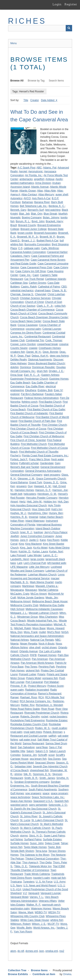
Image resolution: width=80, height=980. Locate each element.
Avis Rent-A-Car (41, 198)
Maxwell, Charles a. (47, 586)
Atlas (40, 191)
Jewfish (15, 536)
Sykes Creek (52, 843)
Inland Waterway (35, 521)
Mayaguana (17, 590)
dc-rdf (21, 951)
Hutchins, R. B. (19, 517)
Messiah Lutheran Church (43, 613)
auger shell (62, 195)
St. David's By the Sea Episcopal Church (33, 809)
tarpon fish (16, 847)
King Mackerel (33, 544)
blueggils (15, 218)
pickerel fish (33, 671)
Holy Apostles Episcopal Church (29, 505)
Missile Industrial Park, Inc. (42, 621)
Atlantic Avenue (40, 187)
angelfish (39, 179)
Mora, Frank (31, 632)
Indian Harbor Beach (51, 517)
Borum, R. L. (23, 221)
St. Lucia (25, 820)
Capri (36, 275)
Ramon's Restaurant (50, 694)
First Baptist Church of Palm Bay (37, 421)
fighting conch (29, 402)
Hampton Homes (24, 490)
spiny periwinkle (38, 805)
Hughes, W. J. (18, 513)
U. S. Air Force (44, 882)
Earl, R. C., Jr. (32, 375)
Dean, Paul (24, 356)
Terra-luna (41, 851)
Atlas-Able (50, 191)
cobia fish (60, 306)
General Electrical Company (26, 475)
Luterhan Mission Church (42, 575)
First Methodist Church (34, 444)
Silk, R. (28, 774)
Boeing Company (32, 218)
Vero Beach (52, 897)
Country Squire (19, 348)
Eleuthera (31, 390)
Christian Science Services (35, 298)
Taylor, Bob (54, 847)
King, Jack (26, 548)
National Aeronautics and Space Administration (37, 636)
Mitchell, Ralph (23, 628)
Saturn (30, 751)
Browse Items (39, 970)
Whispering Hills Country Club (27, 916)
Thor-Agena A (30, 862)
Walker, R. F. (33, 905)
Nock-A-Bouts (47, 644)
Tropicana (16, 882)
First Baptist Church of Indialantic (29, 413)
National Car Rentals (42, 640)
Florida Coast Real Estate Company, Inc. (45, 456)
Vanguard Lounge (51, 893)
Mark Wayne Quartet (42, 582)
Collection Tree (17, 970)
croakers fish (18, 352)
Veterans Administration (24, 901)
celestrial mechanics (22, 290)
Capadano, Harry (20, 256)
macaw (55, 578)
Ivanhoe (38, 532)
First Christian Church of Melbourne (44, 436)
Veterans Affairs (48, 901)
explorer (15, 394)
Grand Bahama (19, 482)
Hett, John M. (34, 502)
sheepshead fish (39, 770)
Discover (58, 360)
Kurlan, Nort (56, 552)
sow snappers (33, 793)
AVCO (27, 198)
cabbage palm (32, 248)
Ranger (15, 697)
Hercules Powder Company (42, 498)
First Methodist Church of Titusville (39, 452)
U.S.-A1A (16, 889)
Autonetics (16, 198)
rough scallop (59, 728)
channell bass (43, 290)
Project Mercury (37, 686)
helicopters (30, 494)
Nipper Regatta (28, 644)
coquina (64, 344)
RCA (41, 697)
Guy (30, 486)
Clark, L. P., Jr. (45, 306)
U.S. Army (60, 882)
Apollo (59, 179)
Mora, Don (16, 632)
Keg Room (53, 540)
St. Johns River (29, 816)
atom (13, 951)
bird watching (53, 210)
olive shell (35, 648)
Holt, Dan (63, 502)
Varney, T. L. (37, 897)
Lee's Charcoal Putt (35, 563)
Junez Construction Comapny (37, 536)
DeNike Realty (19, 360)
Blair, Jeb (24, 214)
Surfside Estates (52, 839)
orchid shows (49, 648)
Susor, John (37, 843)
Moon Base (39, 628)
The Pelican (17, 859)
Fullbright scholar (29, 463)
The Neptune (58, 855)
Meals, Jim (52, 598)
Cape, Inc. (25, 275)
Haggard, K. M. (43, 486)
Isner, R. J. (26, 532)
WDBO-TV (41, 912)
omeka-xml (52, 951)
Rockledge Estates (57, 720)
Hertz (23, 502)
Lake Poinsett (18, 555)
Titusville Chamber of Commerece (30, 870)
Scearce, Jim (29, 755)
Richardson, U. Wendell (49, 705)
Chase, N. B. (59, 290)
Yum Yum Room (23, 932)
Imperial (33, 517)
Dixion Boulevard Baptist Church (46, 363)
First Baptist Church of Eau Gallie (46, 409)
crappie (33, 348)
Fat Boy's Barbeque (32, 394)
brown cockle (25, 233)
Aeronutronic (36, 171)
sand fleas (42, 747)
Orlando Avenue (29, 651)
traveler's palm (42, 878)
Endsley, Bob (45, 390)
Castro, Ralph (29, 287)
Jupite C (34, 540)
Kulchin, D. (25, 552)
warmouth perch (51, 905)
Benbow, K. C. (57, 206)
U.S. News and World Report (40, 886)
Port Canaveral (34, 682)
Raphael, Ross (29, 697)
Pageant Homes (47, 655)
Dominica (25, 367)
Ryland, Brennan (53, 732)
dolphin (15, 367)
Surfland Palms (33, 839)
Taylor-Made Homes (35, 847)
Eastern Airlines (50, 375)
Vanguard (34, 893)
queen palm (17, 690)
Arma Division (43, 183)
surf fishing (17, 839)
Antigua (50, 179)
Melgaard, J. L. (19, 613)
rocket (45, 717)
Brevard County (27, 225)
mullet (42, 632)
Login (57, 4)
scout (51, 755)
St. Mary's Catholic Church (35, 828)
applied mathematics (22, 183)
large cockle (37, 559)
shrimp (18, 774)
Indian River (17, 521)
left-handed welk (57, 563)
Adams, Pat (50, 168)
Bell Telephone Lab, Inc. (33, 206)
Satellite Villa (18, 751)
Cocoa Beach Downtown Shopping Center (44, 317)
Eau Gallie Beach (20, 383)
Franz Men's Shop (40, 459)
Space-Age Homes (21, 801)
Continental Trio (35, 340)
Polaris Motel (34, 678)
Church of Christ (34, 302)
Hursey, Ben (56, 513)
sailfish (52, 736)
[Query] (40, 28)
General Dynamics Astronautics (43, 471)
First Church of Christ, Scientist (28, 440)
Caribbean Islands (55, 279)
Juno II (24, 540)
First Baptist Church (50, 402)
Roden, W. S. (43, 728)
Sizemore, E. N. (42, 774)
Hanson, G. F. (43, 490)
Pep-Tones (31, 667)
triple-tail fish (58, 878)
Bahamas (27, 202)
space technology (20, 797)
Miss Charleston (48, 617)
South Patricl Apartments (43, 790)
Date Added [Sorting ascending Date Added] (48, 100)
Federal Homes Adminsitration (41, 398)
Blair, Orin (37, 214)
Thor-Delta (46, 862)
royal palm (16, 732)
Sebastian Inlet (23, 767)
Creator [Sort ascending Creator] (35, 100)
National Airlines (20, 640)
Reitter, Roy (28, 705)
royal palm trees (33, 732)
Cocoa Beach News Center (26, 321)
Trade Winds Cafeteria (37, 874)
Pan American (40, 659)
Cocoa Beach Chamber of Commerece (33, 310)
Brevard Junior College (33, 229)
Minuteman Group (28, 617)
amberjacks (26, 179)
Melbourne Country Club (24, 605)
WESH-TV (54, 912)
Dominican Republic (44, 367)
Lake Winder (34, 555)
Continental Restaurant (38, 337)
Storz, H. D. (36, 836)
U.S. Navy (16, 886)
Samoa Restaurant (33, 743)
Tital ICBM (59, 866)
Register (71, 4)
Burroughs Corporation (37, 244)
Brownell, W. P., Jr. (28, 237)
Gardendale (47, 463)
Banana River (42, 202)
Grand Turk (36, 482)
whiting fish (57, 920)
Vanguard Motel (19, 897)
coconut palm (33, 329)
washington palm (20, 909)
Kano (43, 540)
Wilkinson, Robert (20, 924)
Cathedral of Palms (49, 287)
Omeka (67, 974)
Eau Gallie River (35, 386)
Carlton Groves (37, 283)
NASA (65, 632)
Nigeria (15, 644)
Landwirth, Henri (20, 559)
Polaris (41, 674)
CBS (64, 287)
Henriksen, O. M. (47, 494)
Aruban (56, 183)
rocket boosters (58, 717)
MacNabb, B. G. (20, 582)
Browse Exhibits (18, 974)
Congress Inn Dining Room (26, 333)
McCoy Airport (39, 594)
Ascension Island (20, 187)
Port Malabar (52, 682)
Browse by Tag (36, 81)
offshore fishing (19, 648)
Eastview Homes (59, 379)
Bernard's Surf (36, 210)
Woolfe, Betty (24, 928)
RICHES (27, 21)
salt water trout (28, 740)
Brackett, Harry (54, 221)
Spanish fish (61, 801)
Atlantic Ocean (28, 191)
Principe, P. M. (19, 686)
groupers (21, 486)
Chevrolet (41, 294)
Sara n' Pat (55, 747)
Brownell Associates (45, 233)
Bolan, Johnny (51, 218)
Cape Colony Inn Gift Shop (31, 271)
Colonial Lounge (52, 329)
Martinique (28, 586)
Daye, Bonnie (50, 352)
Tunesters (29, 882)
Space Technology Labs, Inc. (48, 797)
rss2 (62, 951)
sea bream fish (38, 759)
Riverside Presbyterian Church (42, 713)
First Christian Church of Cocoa (28, 429)
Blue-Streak (50, 214)
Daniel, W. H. (34, 352)
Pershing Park (47, 667)
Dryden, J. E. (56, 371)
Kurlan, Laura (40, 552)
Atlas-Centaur (29, 195)
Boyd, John (38, 221)
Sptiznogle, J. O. (58, 805)
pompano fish (50, 678)
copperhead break (47, 344)
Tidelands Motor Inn (40, 866)
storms (24, 836)
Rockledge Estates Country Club (29, 724)
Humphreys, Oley (38, 513)
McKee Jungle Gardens (31, 598)
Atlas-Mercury (46, 195)
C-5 (20, 248)
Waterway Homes (41, 909)
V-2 (25, 893)
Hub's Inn (57, 509)
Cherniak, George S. (22, 294)
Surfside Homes (20, 843)
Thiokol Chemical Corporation (42, 859)
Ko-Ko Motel (40, 548)
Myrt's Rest (54, 632)
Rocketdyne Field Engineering (28, 720)
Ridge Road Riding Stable (25, 709)
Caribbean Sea (19, 283)
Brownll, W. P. (47, 237)
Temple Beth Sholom (22, 851)
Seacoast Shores (45, 763)
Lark (20, 563)
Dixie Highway (19, 363)
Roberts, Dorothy (30, 717)
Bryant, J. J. (28, 241)
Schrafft (43, 755)
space (46, 793)
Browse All (17, 81)
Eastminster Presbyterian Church (29, 379)
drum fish (42, 371)
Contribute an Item (44, 974)
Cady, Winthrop (50, 248)
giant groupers (52, 475)
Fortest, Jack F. (19, 459)
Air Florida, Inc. (34, 175)
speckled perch (19, 805)
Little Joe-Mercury (39, 567)
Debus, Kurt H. (40, 356)
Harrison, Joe (60, 490)
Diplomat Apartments (40, 360)
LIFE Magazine (19, 567)
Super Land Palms (54, 836)
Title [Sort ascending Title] (26, 100)
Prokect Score (55, 686)
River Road (48, 709)
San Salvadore (26, 747)
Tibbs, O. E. (21, 866)
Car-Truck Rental (34, 279)
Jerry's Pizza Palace (56, 532)
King (21, 544)
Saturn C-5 (42, 751)
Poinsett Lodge (28, 674)
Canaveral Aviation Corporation (28, 252)
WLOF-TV (53, 924)
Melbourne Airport (21, 601)
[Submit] (69, 28)
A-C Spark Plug (26, 168)
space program (59, 793)
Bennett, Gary (18, 210)
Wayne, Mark (26, 912)
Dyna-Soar (17, 375)
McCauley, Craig (20, 594)
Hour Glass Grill (41, 509)
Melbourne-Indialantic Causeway (44, 609)
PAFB (33, 655)
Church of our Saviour (23, 306)
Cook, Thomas (54, 340)
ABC (39, 168)
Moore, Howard (55, 628)
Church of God (53, 302)
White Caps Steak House (35, 920)
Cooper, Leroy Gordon (23, 344)
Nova (59, 644)
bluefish (63, 214)
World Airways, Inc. (44, 928)
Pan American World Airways (37, 663)
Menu (14, 43)
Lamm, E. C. (50, 555)
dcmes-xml (32, 951)
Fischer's (16, 456)
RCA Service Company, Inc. (36, 701)
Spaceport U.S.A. (43, 801)
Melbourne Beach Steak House (50, 601)
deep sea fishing (59, 356)
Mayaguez (31, 590)
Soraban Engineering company (32, 782)
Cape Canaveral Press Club (36, 267)
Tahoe (64, 843)
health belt (16, 494)
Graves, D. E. (51, 482)
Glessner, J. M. (26, 479)
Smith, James (47, 778)
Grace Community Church (51, 479)
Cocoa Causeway (28, 325)
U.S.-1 (61, 886)
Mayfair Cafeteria (48, 590)
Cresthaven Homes (50, 348)
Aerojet (23, 171)
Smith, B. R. (31, 778)
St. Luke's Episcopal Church (47, 820)
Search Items (56, 81)
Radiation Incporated (37, 690)
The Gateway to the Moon (35, 855)
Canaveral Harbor (57, 252)
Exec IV (58, 390)
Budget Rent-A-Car (47, 241)
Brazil (14, 225)
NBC (58, 640)
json (42, 951)
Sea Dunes (54, 759)
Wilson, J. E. (39, 924)
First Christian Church (54, 425)
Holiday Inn (50, 502)
